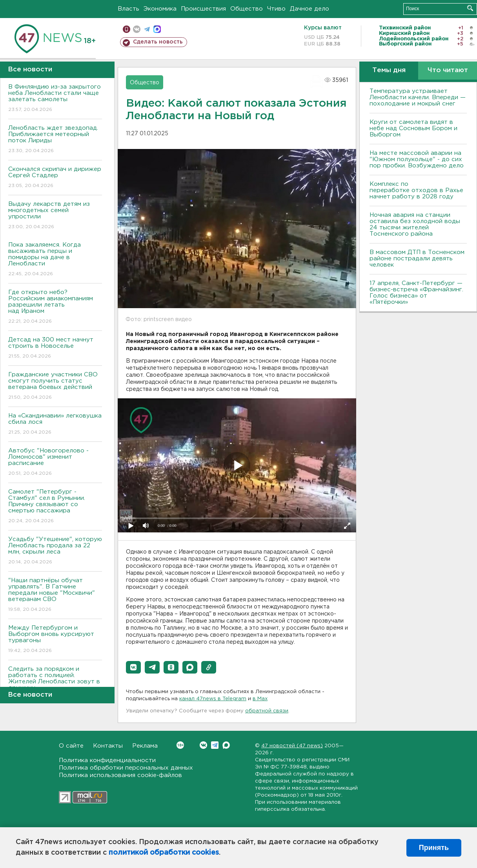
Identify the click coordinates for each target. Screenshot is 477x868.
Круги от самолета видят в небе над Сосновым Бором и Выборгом (413, 128)
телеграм (147, 29)
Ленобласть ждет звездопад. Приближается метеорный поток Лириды (55, 140)
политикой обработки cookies (164, 853)
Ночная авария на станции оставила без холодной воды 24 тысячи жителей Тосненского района (415, 224)
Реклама (145, 746)
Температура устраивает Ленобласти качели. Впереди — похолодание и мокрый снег (418, 97)
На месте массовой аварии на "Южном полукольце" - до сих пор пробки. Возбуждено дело (417, 159)
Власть (128, 9)
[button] (133, 667)
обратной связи (267, 711)
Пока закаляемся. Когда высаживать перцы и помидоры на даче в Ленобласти (55, 260)
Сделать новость (158, 42)
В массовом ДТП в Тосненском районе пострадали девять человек (417, 259)
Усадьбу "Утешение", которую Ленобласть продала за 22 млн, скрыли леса (55, 551)
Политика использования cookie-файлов (120, 775)
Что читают (448, 70)
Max (226, 745)
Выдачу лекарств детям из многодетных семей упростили (55, 216)
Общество (247, 9)
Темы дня (389, 70)
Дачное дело (310, 9)
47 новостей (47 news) (292, 746)
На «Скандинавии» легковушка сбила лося (55, 424)
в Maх (260, 699)
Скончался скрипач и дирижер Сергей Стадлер (55, 178)
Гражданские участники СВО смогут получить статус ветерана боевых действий (55, 386)
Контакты (108, 746)
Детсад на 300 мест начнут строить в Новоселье (55, 348)
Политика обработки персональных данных (126, 768)
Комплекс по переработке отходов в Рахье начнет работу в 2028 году (416, 190)
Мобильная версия (127, 29)
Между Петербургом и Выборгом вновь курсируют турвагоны (55, 640)
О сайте (71, 746)
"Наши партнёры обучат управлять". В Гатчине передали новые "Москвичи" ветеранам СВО (55, 595)
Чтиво (276, 9)
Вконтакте (180, 745)
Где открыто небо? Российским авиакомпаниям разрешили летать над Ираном (55, 307)
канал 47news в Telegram (213, 699)
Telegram (215, 745)
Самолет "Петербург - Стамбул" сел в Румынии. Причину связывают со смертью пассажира (55, 507)
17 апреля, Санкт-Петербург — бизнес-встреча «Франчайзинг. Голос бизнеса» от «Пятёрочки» (416, 293)
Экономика (160, 9)
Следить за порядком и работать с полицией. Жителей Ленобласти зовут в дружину (55, 684)
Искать (470, 8)
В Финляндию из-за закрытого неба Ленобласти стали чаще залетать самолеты (55, 99)
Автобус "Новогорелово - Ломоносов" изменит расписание (55, 462)
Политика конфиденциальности (107, 760)
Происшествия (203, 9)
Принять (434, 848)
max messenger (157, 29)
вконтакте (137, 29)
